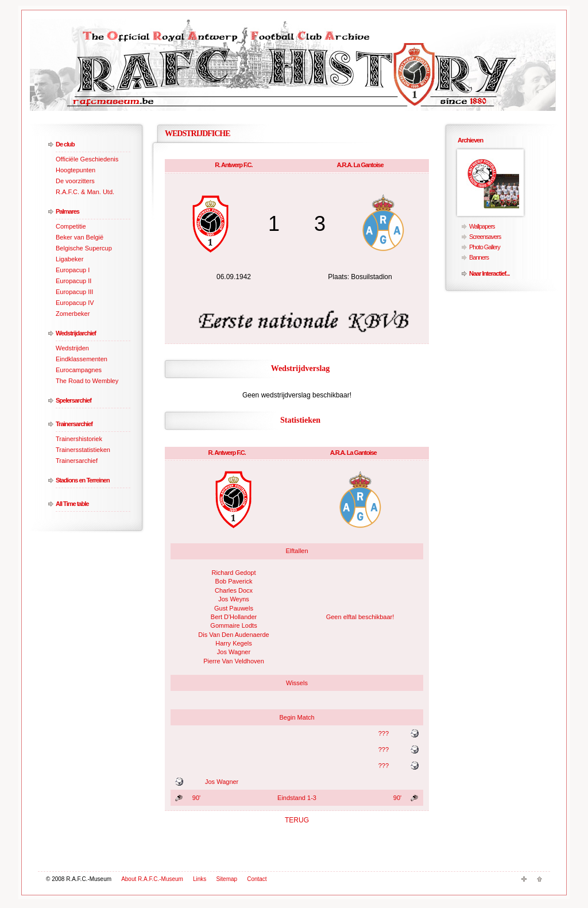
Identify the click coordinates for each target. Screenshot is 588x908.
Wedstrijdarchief (76, 333)
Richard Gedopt (233, 573)
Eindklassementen (82, 359)
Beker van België (80, 237)
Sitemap (227, 879)
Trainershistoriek (79, 439)
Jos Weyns (234, 599)
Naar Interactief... (489, 273)
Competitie (71, 226)
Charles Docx (234, 590)
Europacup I (73, 270)
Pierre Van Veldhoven (234, 661)
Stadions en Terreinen (83, 480)
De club (65, 144)
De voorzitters (75, 181)
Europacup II (73, 281)
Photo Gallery (485, 247)
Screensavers (485, 237)
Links (200, 879)
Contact (257, 879)
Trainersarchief (74, 424)
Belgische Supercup (84, 248)
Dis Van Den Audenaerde (233, 635)
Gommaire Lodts (233, 625)
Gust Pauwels (234, 608)
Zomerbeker (73, 314)
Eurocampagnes (79, 370)
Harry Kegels (234, 643)
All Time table (72, 504)
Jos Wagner (234, 652)
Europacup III (74, 292)
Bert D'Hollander (234, 617)
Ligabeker (69, 259)
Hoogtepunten (76, 170)
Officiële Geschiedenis (87, 159)
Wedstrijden (72, 348)
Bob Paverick (234, 581)
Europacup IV (75, 303)
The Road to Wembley (87, 381)
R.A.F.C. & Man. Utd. (85, 192)
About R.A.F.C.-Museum (152, 879)
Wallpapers (482, 226)
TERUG (297, 820)
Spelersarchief (73, 400)
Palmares (67, 211)
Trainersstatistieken (83, 450)
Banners (479, 257)
